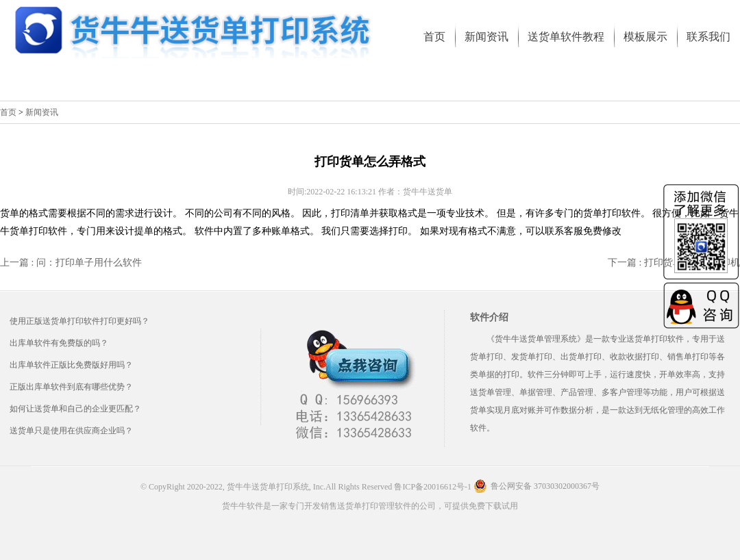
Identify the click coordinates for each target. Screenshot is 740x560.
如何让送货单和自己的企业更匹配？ (75, 409)
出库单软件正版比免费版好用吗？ (71, 365)
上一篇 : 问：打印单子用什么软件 (71, 263)
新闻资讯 (42, 112)
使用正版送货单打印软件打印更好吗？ (79, 321)
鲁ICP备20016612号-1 (433, 487)
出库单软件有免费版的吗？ (59, 343)
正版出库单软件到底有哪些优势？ (71, 387)
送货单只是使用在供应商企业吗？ (71, 431)
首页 (8, 112)
